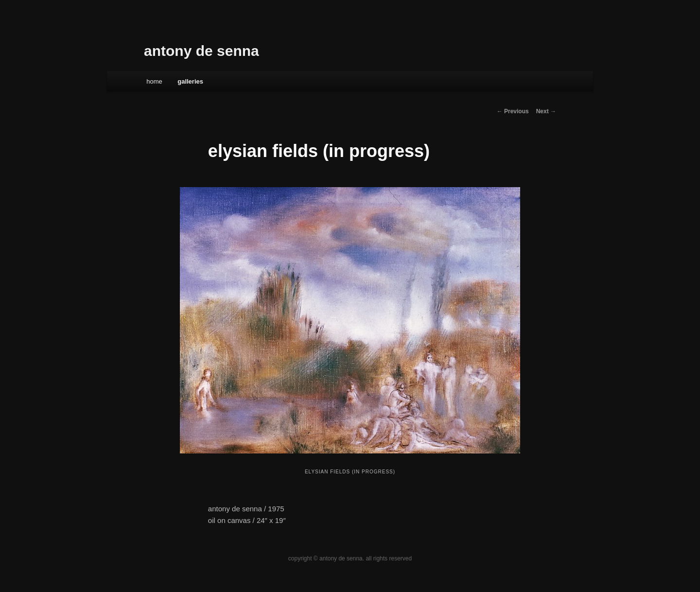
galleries (190, 81)
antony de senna (201, 51)
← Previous (513, 111)
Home (154, 81)
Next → (546, 111)
